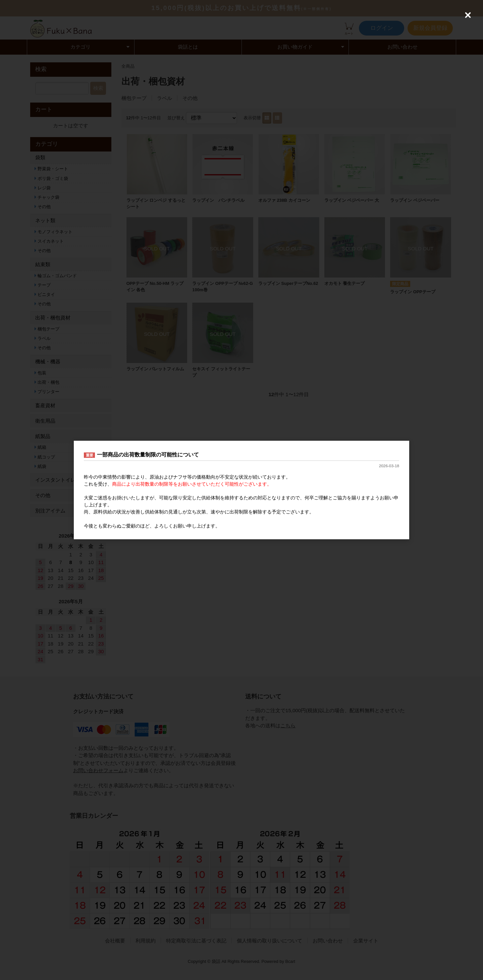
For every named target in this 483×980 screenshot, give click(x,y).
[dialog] (241, 490)
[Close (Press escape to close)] (468, 15)
